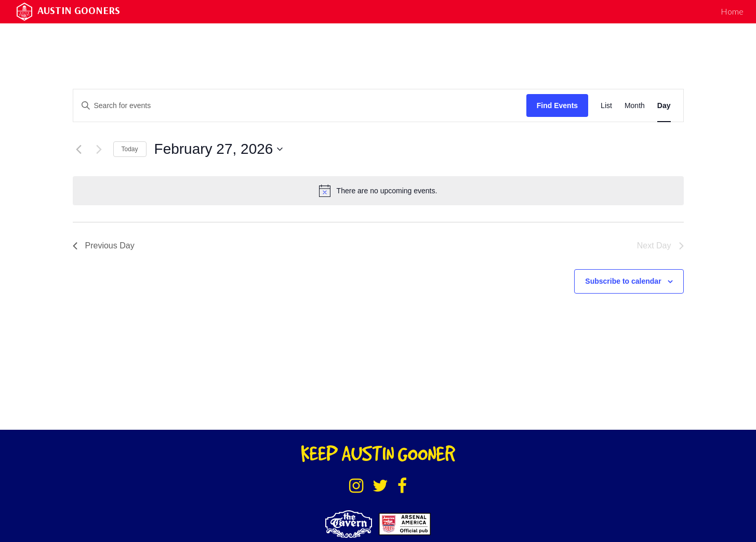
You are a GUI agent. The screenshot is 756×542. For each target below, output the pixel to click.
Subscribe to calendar (623, 281)
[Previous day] (79, 149)
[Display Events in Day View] (664, 106)
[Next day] (99, 149)
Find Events (557, 105)
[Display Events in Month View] (635, 106)
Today (130, 149)
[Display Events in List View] (606, 106)
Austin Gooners (79, 10)
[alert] (378, 191)
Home (732, 11)
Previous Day (104, 246)
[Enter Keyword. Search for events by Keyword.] (300, 106)
